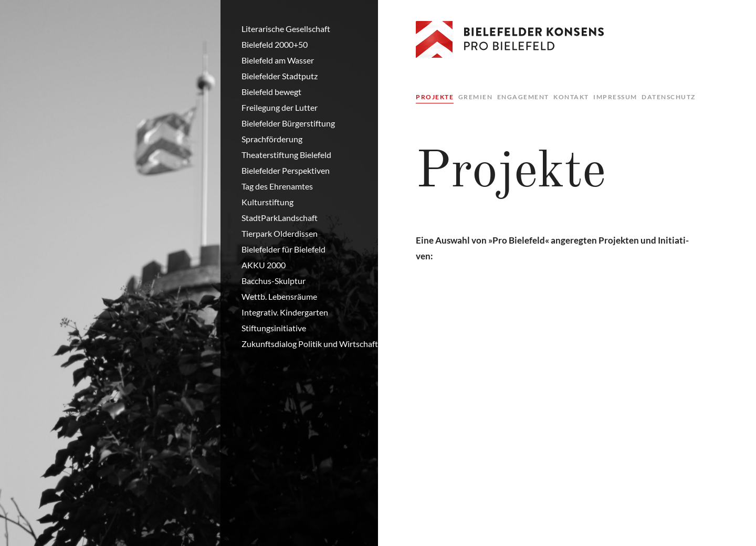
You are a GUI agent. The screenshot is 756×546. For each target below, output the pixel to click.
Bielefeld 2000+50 (275, 44)
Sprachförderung (272, 139)
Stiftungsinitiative (274, 328)
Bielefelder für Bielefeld (283, 249)
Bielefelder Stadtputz (280, 76)
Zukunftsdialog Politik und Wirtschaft (310, 344)
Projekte (435, 97)
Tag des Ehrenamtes (277, 186)
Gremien (476, 97)
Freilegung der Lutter (280, 107)
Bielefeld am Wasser (278, 60)
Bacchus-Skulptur (274, 281)
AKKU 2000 (264, 265)
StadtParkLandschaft (280, 218)
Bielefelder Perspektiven (286, 170)
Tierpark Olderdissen (280, 233)
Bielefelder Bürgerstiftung (288, 123)
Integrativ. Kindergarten (285, 312)
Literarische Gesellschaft (286, 29)
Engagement (523, 97)
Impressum (615, 97)
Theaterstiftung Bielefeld (286, 155)
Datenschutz (669, 97)
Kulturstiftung (267, 202)
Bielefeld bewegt (271, 92)
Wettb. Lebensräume (279, 296)
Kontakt (571, 97)
